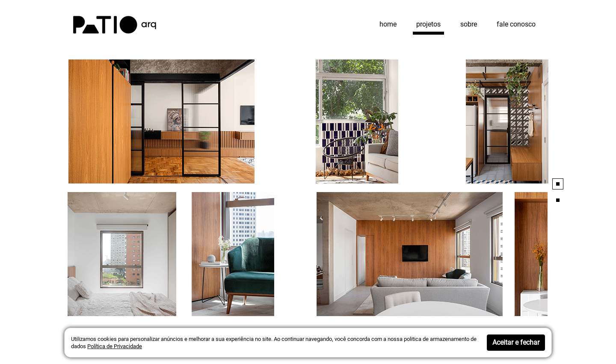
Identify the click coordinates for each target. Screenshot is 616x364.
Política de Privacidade (115, 346)
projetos (428, 24)
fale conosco (516, 24)
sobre (469, 24)
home (388, 24)
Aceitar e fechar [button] (516, 342)
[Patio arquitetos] (115, 24)
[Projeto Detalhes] (308, 121)
